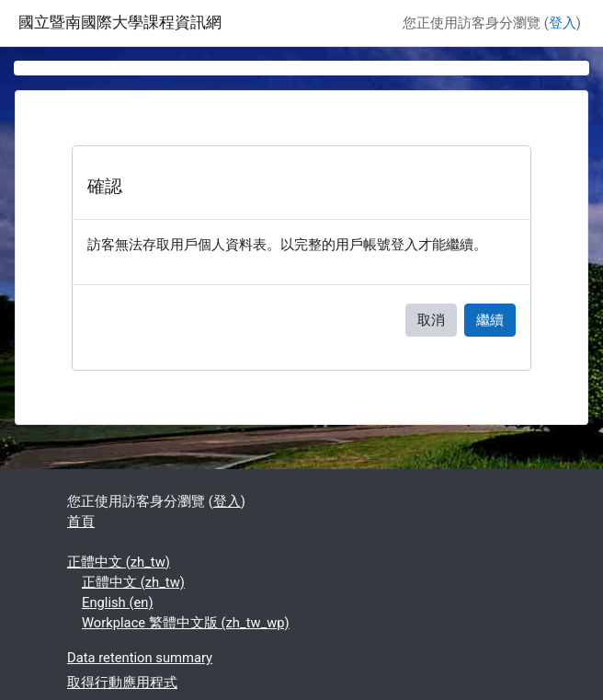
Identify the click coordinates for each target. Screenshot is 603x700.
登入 (563, 23)
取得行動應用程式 (122, 683)
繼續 (490, 320)
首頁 (81, 522)
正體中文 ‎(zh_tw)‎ (119, 562)
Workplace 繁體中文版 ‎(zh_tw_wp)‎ (186, 623)
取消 (431, 320)
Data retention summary (140, 658)
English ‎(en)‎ (118, 602)
